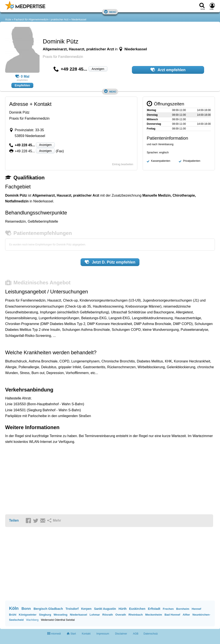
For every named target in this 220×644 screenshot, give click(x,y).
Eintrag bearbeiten (123, 164)
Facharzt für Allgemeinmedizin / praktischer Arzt (41, 20)
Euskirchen (137, 609)
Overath (121, 615)
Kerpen (86, 609)
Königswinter (28, 615)
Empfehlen (22, 85)
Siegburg (45, 615)
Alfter (186, 615)
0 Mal (22, 77)
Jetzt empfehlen (110, 262)
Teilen (14, 520)
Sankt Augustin (105, 609)
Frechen (168, 609)
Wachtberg (32, 620)
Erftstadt (154, 609)
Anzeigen (98, 69)
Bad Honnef (172, 615)
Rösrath (108, 615)
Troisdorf (72, 609)
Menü (110, 12)
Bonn (26, 609)
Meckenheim (154, 615)
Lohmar (95, 615)
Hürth (123, 609)
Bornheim (183, 609)
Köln (14, 608)
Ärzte (8, 20)
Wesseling (61, 615)
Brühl (13, 615)
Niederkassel (79, 20)
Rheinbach (136, 615)
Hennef (196, 609)
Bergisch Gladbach (48, 609)
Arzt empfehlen (168, 70)
